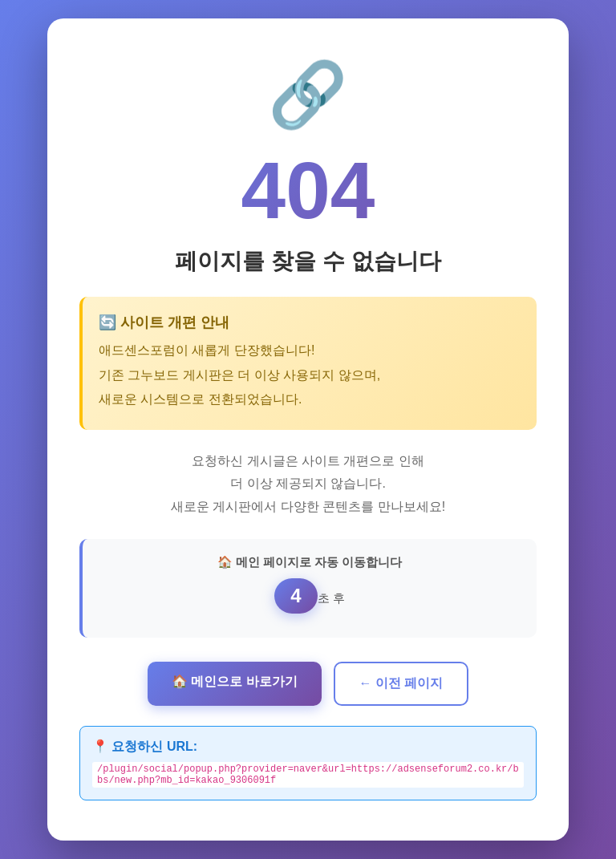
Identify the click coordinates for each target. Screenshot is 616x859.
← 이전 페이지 (401, 681)
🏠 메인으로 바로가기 (235, 679)
